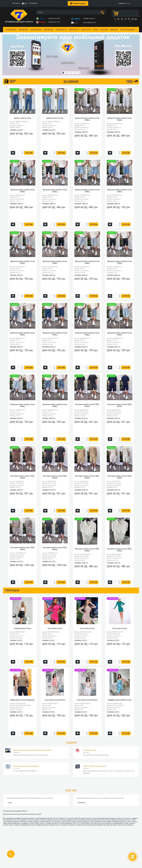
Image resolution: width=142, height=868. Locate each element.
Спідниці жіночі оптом (22, 628)
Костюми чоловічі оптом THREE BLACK (87, 405)
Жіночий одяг (24, 30)
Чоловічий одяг (11, 30)
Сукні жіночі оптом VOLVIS (55, 700)
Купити (29, 153)
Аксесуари (104, 30)
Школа (96, 30)
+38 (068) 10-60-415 (89, 19)
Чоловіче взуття (61, 30)
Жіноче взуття (74, 30)
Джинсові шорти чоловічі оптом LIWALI (87, 119)
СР (122, 19)
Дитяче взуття (86, 30)
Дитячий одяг (49, 30)
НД (136, 19)
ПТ (129, 19)
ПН (115, 19)
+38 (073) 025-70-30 (54, 19)
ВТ (118, 19)
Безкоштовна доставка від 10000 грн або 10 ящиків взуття (32, 750)
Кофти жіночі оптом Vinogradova (22, 700)
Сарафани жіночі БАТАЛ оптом (120, 700)
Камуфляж (114, 30)
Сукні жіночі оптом (55, 628)
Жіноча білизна (36, 30)
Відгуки (71, 791)
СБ (133, 19)
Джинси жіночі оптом (22, 118)
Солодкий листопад (90, 750)
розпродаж (12, 590)
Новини (71, 743)
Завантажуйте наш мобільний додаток (26, 766)
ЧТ (125, 19)
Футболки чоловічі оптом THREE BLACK (87, 550)
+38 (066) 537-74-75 (54, 22)
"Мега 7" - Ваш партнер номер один (94, 766)
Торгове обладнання (127, 30)
